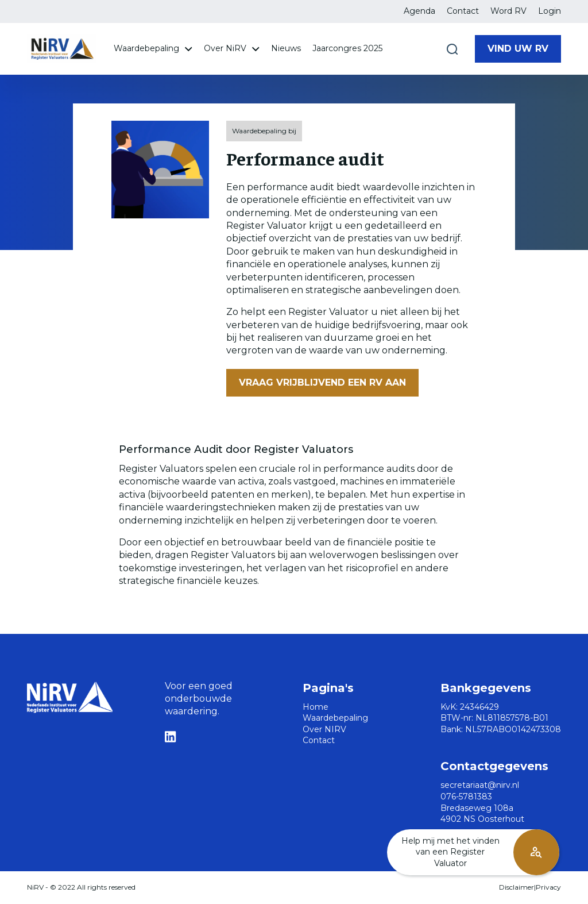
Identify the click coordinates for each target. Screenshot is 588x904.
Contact (463, 11)
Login (550, 11)
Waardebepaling (153, 48)
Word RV (508, 11)
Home (316, 707)
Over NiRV (232, 48)
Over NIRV (324, 729)
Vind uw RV (518, 49)
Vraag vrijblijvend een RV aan (322, 382)
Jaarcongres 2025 (347, 48)
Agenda (419, 11)
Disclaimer (517, 887)
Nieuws (286, 48)
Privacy (548, 887)
